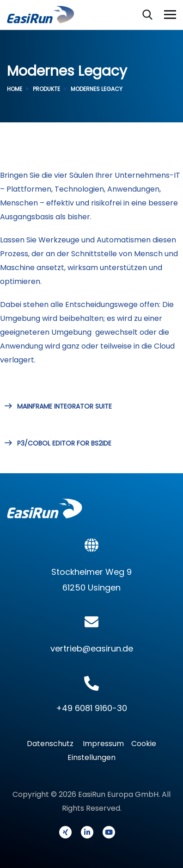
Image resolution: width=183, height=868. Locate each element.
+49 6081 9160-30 (91, 708)
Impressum (103, 744)
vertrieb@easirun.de (92, 648)
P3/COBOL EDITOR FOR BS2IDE (58, 443)
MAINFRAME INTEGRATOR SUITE (58, 406)
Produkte (46, 89)
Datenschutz (53, 744)
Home (15, 89)
